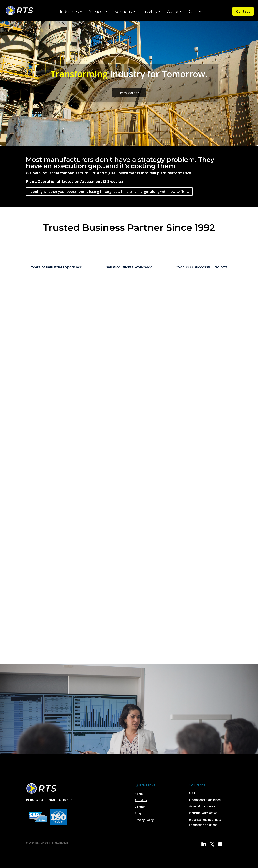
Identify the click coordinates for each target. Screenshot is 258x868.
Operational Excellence (205, 800)
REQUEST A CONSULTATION (49, 800)
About (173, 12)
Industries (69, 12)
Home (139, 794)
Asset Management (202, 806)
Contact (243, 11)
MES (192, 793)
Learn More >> (129, 93)
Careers (196, 12)
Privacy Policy (144, 820)
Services (97, 12)
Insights (150, 12)
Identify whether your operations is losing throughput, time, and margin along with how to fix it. (109, 192)
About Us (141, 800)
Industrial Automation (203, 813)
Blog (138, 813)
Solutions (123, 12)
